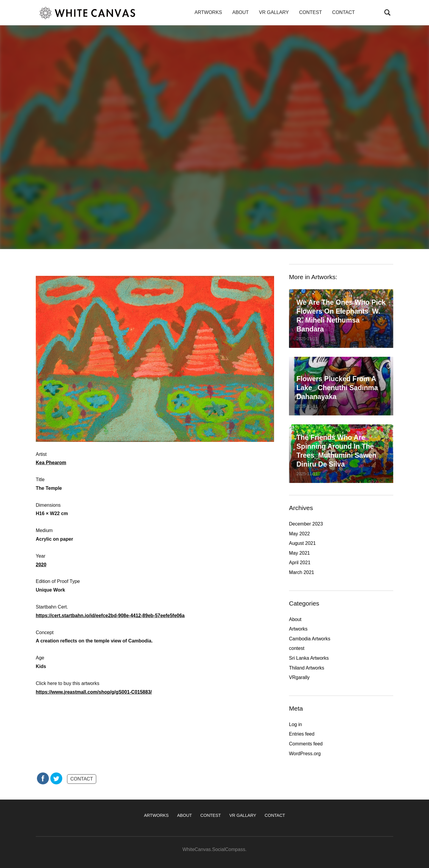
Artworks (298, 629)
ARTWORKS (208, 12)
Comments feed (306, 744)
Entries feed (302, 734)
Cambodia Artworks (310, 639)
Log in (296, 724)
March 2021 (302, 572)
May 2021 (299, 553)
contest (297, 648)
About (295, 619)
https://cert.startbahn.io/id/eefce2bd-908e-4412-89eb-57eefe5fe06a (110, 616)
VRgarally (299, 677)
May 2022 (299, 534)
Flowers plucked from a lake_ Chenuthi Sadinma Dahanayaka (337, 388)
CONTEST (310, 12)
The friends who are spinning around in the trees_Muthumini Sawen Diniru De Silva (336, 451)
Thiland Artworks (307, 668)
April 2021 (300, 563)
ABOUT (241, 12)
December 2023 (306, 524)
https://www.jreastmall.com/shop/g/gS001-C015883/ (94, 692)
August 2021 (302, 543)
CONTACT (343, 12)
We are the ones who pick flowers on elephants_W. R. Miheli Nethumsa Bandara (341, 316)
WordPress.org (305, 754)
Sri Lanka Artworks (309, 658)
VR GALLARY (274, 12)
